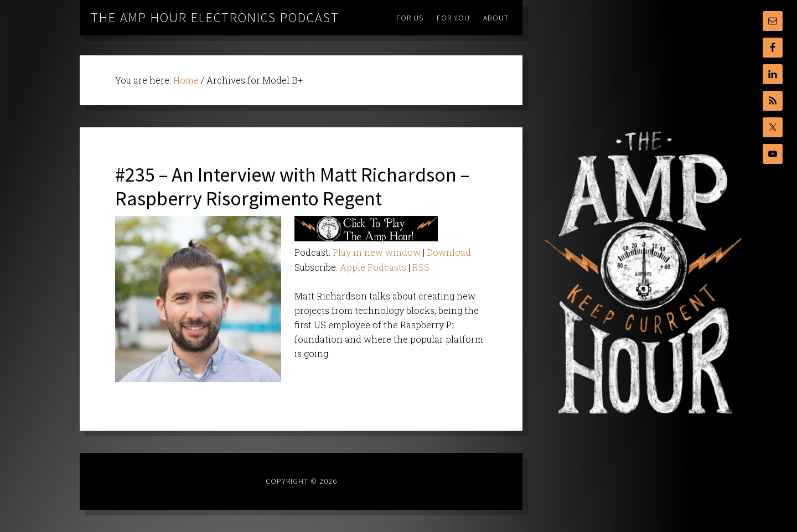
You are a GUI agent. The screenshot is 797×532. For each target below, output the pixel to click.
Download (449, 252)
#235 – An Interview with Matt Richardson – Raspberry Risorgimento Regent (292, 187)
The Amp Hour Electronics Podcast (215, 17)
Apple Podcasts (373, 267)
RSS (421, 267)
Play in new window (377, 252)
